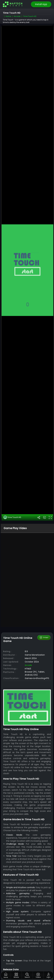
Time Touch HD (12, 484)
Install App (41, 4)
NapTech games (12, 957)
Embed (44, 605)
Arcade (28, 632)
